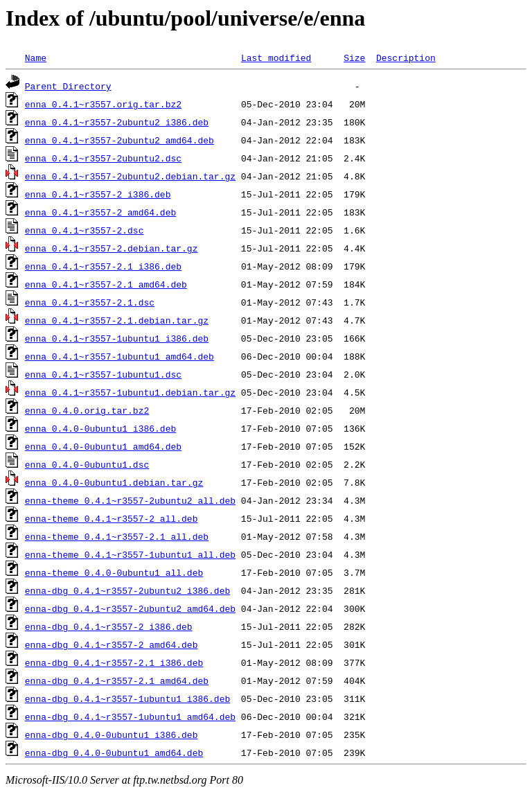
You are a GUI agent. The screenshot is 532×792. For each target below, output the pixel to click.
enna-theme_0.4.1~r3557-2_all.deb (112, 518)
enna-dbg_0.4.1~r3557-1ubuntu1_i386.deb (127, 698)
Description (406, 58)
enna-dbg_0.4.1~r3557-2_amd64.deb (112, 644)
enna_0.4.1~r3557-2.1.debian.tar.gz (117, 320)
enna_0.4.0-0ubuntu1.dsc (87, 464)
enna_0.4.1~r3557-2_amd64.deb (100, 212)
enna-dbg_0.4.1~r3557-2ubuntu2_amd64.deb (130, 608)
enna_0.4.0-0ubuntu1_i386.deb (100, 428)
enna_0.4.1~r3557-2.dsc (85, 230)
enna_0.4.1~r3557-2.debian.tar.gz (112, 248)
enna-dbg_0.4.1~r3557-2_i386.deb (109, 626)
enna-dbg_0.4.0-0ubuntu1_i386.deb (112, 734)
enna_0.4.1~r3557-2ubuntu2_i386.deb (117, 122)
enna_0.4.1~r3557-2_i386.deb (98, 194)
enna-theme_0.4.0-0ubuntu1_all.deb (114, 572)
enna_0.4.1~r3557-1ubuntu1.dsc (103, 374)
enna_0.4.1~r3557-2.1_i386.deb (103, 266)
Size (354, 58)
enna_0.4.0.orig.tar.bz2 (87, 410)
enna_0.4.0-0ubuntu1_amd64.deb (103, 446)
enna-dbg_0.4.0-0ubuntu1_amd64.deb (114, 753)
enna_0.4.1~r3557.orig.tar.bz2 (103, 104)
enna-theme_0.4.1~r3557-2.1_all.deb (117, 536)
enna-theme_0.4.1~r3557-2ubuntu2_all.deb (130, 500)
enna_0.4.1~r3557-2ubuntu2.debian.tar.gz (130, 176)
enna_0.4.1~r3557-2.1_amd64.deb (106, 284)
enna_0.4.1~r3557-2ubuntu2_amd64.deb (119, 140)
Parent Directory (68, 86)
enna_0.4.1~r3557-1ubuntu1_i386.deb (117, 338)
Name (36, 58)
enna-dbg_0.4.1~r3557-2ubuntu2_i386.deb (127, 590)
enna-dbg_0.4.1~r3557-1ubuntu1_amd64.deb (130, 716)
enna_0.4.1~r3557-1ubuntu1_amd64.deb (119, 356)
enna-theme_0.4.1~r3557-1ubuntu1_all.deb (130, 554)
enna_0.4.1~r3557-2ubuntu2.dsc (103, 158)
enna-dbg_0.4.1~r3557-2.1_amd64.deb (117, 680)
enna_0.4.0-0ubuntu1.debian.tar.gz (114, 482)
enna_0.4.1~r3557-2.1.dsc (90, 302)
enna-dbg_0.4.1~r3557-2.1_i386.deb (114, 662)
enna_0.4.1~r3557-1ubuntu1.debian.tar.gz (130, 392)
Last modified (276, 58)
